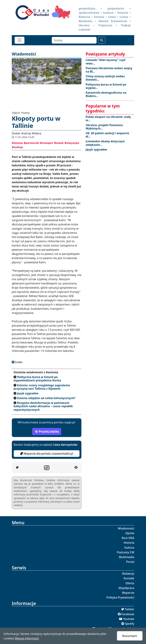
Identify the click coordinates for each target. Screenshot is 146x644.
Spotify (130, 624)
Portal (130, 562)
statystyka (72, 143)
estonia (17, 143)
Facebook (128, 614)
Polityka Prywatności (120, 597)
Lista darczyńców (65, 445)
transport (47, 143)
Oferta (130, 583)
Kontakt (129, 578)
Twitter (129, 609)
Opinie (130, 533)
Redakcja (128, 574)
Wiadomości (126, 528)
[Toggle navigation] (20, 40)
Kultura (129, 548)
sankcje (17, 147)
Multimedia (127, 557)
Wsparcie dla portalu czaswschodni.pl (47, 454)
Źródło (18, 362)
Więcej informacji (27, 638)
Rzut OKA (128, 538)
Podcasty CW (126, 552)
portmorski (31, 143)
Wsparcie (128, 593)
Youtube (129, 619)
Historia (129, 543)
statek (59, 143)
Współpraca (126, 588)
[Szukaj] (74, 40)
